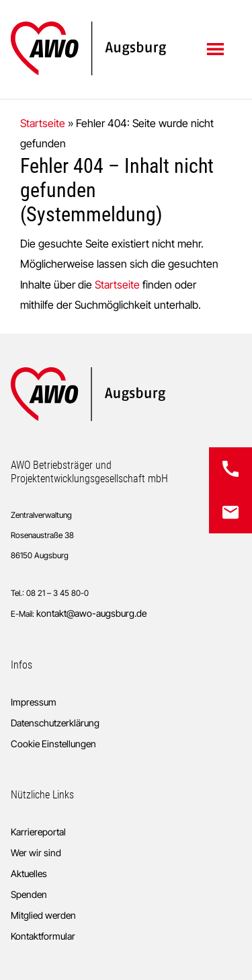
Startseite (43, 123)
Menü (217, 48)
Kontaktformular (43, 936)
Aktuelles (29, 873)
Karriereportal (38, 832)
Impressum (34, 702)
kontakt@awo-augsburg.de (91, 613)
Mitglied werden (43, 915)
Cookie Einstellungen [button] (53, 744)
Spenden (29, 894)
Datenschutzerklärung (55, 723)
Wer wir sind (36, 853)
